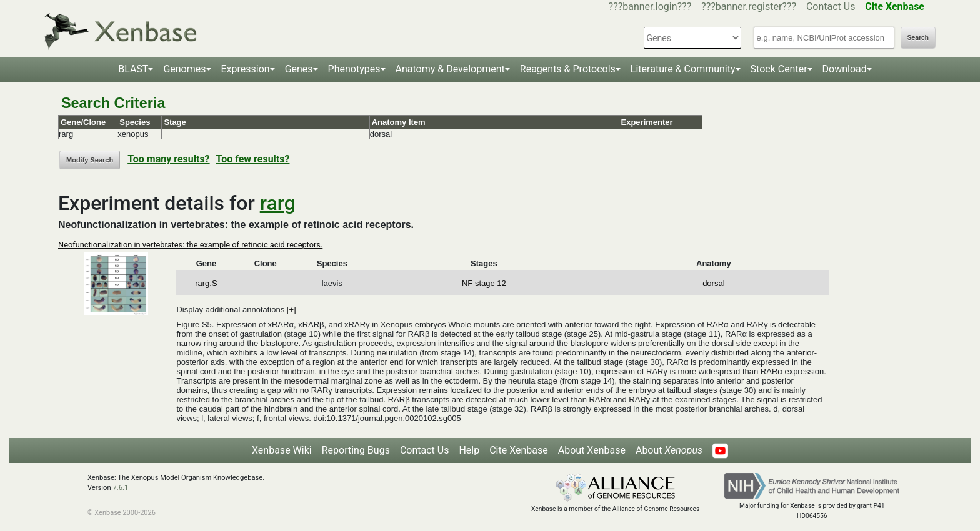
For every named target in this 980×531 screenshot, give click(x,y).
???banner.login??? (650, 7)
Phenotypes (354, 69)
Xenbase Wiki (282, 450)
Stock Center (779, 69)
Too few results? (253, 159)
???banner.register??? (749, 7)
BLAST (133, 69)
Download (845, 69)
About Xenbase (592, 450)
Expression (246, 69)
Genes (299, 69)
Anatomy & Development (450, 69)
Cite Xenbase (519, 450)
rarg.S (206, 283)
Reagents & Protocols (568, 69)
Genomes (184, 69)
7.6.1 (120, 488)
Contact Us (831, 7)
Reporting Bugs (356, 450)
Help (469, 450)
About (669, 450)
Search (918, 38)
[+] (292, 310)
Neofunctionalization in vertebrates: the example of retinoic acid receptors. (190, 245)
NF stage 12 (484, 283)
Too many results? (168, 159)
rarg (278, 203)
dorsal (713, 283)
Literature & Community (683, 69)
